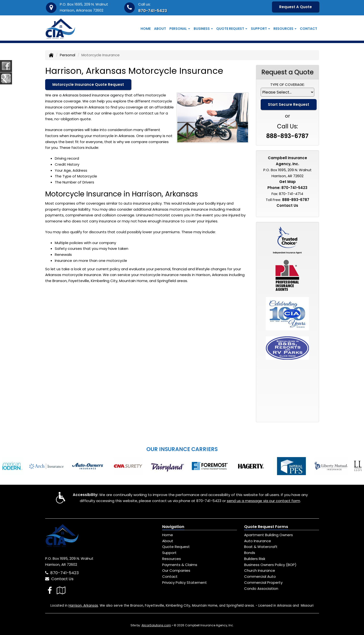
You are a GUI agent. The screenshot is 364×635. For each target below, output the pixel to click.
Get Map (287, 182)
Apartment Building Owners (268, 535)
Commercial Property (263, 582)
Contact (308, 29)
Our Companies (176, 570)
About (160, 29)
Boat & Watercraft (261, 547)
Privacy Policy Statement (185, 582)
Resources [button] (285, 29)
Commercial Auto (260, 576)
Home (146, 29)
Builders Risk (255, 559)
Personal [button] (180, 29)
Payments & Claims (180, 565)
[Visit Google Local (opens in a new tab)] (61, 590)
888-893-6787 (287, 136)
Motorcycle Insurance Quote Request (88, 85)
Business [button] (203, 29)
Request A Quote (296, 7)
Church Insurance (260, 570)
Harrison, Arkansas (83, 606)
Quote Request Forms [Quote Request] (266, 527)
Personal (68, 55)
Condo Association (261, 588)
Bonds (250, 553)
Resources (172, 559)
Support (169, 553)
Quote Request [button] (232, 29)
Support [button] (260, 29)
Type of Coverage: (287, 85)
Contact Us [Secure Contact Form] (287, 205)
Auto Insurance (258, 541)
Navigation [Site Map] (173, 527)
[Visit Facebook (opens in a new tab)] (50, 590)
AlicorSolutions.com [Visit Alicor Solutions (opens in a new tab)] (156, 625)
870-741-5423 (153, 11)
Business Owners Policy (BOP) (270, 565)
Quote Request (176, 547)
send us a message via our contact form (263, 501)
